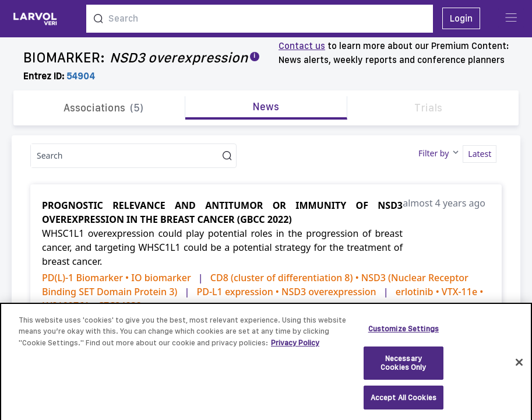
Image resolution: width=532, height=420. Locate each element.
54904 (81, 76)
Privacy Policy (295, 348)
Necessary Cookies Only (404, 368)
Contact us (302, 46)
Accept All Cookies (404, 403)
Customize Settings (404, 334)
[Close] (519, 367)
